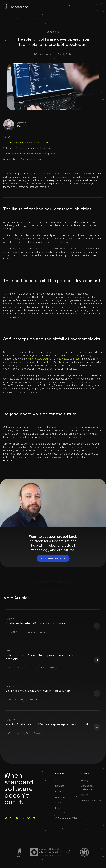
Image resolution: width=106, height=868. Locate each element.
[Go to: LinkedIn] (6, 818)
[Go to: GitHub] (11, 818)
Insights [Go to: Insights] (59, 808)
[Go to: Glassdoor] (17, 818)
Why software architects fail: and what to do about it (54, 359)
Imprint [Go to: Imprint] (84, 795)
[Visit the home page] (17, 7)
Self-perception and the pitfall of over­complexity (30, 154)
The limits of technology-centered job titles (27, 143)
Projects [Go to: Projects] (59, 791)
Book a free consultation (53, 558)
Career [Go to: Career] (59, 803)
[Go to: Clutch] (34, 818)
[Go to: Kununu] (23, 818)
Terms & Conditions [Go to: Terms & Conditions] (91, 800)
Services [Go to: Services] (60, 786)
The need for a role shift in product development (30, 148)
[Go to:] (19, 852)
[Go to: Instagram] (28, 818)
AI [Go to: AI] (56, 780)
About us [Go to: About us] (60, 797)
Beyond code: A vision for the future (24, 159)
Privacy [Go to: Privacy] (85, 780)
